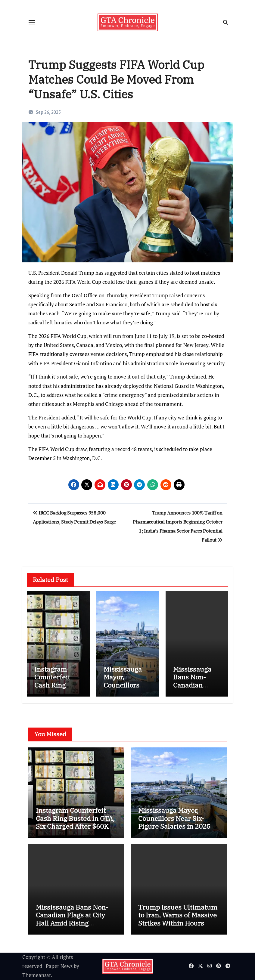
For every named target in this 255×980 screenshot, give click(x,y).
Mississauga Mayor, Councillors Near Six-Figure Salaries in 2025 (127, 689)
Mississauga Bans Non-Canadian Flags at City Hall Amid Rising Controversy (72, 919)
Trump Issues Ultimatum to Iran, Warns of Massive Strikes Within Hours (178, 915)
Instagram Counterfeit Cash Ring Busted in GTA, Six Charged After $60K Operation (75, 822)
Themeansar (37, 975)
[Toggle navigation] (32, 22)
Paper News (59, 966)
